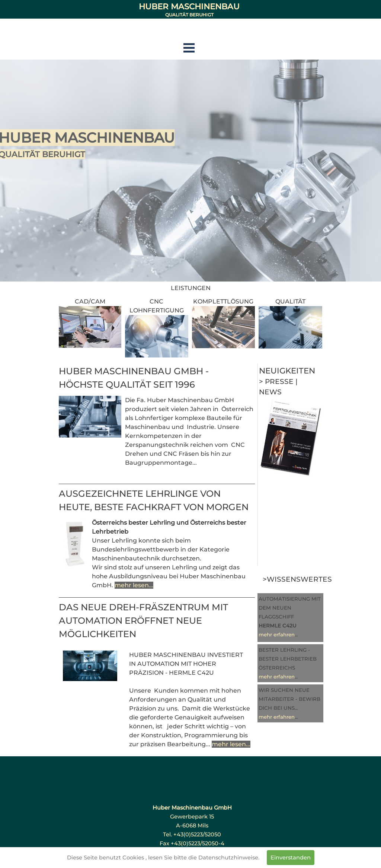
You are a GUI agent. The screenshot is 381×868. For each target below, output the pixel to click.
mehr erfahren (277, 635)
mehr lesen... (134, 585)
